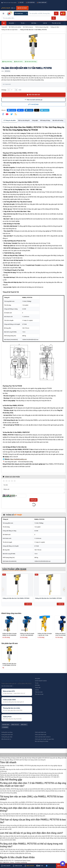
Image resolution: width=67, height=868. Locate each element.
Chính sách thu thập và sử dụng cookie (27, 760)
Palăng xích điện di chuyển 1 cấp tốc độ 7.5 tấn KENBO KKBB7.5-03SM (45, 634)
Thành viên (38, 688)
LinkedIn (29, 110)
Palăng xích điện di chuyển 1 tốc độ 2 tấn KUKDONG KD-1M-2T (27, 634)
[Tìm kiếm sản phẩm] (41, 13)
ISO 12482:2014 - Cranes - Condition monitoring (13, 862)
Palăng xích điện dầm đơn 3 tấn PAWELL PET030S (48, 598)
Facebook (12, 110)
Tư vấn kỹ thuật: (33, 104)
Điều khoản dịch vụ (6, 739)
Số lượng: (4, 90)
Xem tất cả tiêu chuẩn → (8, 686)
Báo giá (28, 604)
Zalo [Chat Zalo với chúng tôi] (13, 8)
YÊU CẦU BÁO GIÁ (33, 95)
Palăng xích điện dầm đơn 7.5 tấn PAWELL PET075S (9, 664)
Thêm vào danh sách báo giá (34, 100)
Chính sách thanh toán (41, 735)
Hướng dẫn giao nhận (7, 737)
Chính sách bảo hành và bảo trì (43, 737)
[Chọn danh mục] (21, 13)
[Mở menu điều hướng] (3, 13)
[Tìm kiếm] (56, 13)
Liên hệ (37, 690)
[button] (64, 590)
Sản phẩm (37, 678)
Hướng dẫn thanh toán (7, 735)
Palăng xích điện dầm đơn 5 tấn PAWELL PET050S (16, 598)
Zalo (20, 110)
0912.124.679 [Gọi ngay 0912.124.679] (6, 8)
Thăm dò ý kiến (39, 692)
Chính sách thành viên (40, 732)
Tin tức (37, 683)
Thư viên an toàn (39, 694)
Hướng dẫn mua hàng (7, 732)
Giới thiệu (37, 685)
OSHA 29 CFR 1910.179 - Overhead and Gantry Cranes (15, 861)
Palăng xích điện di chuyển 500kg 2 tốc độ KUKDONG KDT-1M (10, 634)
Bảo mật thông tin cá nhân (42, 741)
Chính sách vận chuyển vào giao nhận (44, 739)
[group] (33, 47)
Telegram (45, 110)
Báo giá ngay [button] (22, 8)
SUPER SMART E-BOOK (41, 681)
